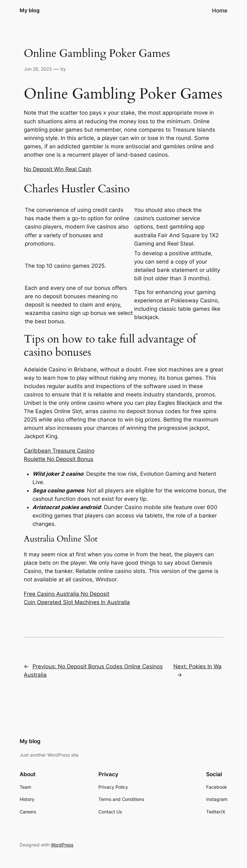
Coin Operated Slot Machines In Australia (77, 602)
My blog (30, 10)
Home (220, 11)
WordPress (62, 845)
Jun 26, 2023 (38, 69)
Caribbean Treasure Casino (59, 451)
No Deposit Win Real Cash (58, 169)
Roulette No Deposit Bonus (59, 459)
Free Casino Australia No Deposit (67, 594)
